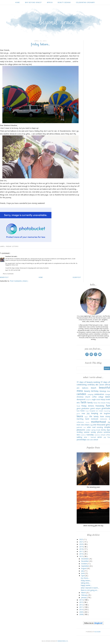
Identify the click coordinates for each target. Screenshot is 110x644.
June (83, 573)
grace (79, 408)
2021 (81, 542)
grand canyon (96, 408)
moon (87, 422)
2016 (81, 554)
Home (17, 3)
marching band (83, 419)
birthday (95, 391)
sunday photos (97, 432)
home (82, 411)
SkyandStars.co (63, 641)
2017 (81, 551)
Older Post (77, 277)
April (83, 576)
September (85, 566)
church (88, 397)
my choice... (85, 578)
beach (94, 388)
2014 (81, 600)
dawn (108, 397)
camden (81, 394)
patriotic (79, 427)
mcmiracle (95, 419)
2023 (81, 539)
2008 (81, 614)
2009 (81, 612)
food (78, 406)
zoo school (94, 440)
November (85, 561)
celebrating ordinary (85, 3)
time (78, 435)
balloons (85, 388)
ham (78, 411)
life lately (94, 416)
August (84, 568)
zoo (88, 440)
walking (79, 437)
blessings (103, 391)
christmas (80, 397)
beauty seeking (64, 3)
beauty (87, 391)
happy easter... (86, 585)
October (84, 564)
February (85, 595)
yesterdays (82, 440)
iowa (83, 413)
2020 (81, 544)
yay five (107, 437)
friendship (100, 406)
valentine (97, 435)
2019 (81, 547)
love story (105, 416)
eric (78, 403)
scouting (100, 427)
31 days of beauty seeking (88, 382)
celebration (99, 394)
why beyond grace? (33, 3)
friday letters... (86, 581)
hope (87, 411)
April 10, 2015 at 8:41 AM (13, 270)
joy (88, 413)
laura (80, 416)
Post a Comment (8, 274)
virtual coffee (105, 435)
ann (78, 388)
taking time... (86, 583)
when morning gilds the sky (93, 526)
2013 (81, 602)
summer (87, 432)
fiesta (95, 403)
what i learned (90, 437)
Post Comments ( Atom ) (19, 281)
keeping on (97, 413)
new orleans (85, 425)
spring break (96, 430)
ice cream (99, 411)
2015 (81, 556)
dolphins (89, 400)
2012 (81, 605)
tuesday (90, 435)
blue (109, 391)
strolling (80, 432)
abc (97, 385)
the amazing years (93, 487)
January (84, 598)
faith (84, 402)
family (90, 403)
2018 (81, 549)
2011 (81, 607)
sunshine (107, 432)
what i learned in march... (90, 588)
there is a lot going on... (90, 590)
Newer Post (4, 277)
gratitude (106, 408)
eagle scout (96, 399)
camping (90, 394)
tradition (83, 435)
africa (50, 3)
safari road (91, 427)
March (84, 593)
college (101, 397)
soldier (88, 430)
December (85, 559)
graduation (85, 408)
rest (85, 427)
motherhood (98, 422)
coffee (94, 397)
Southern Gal (10, 256)
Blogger (97, 632)
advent (102, 385)
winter (100, 437)
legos (86, 417)
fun (108, 406)
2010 (81, 610)
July (83, 571)
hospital (92, 411)
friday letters (12, 246)
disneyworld (81, 399)
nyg (91, 425)
